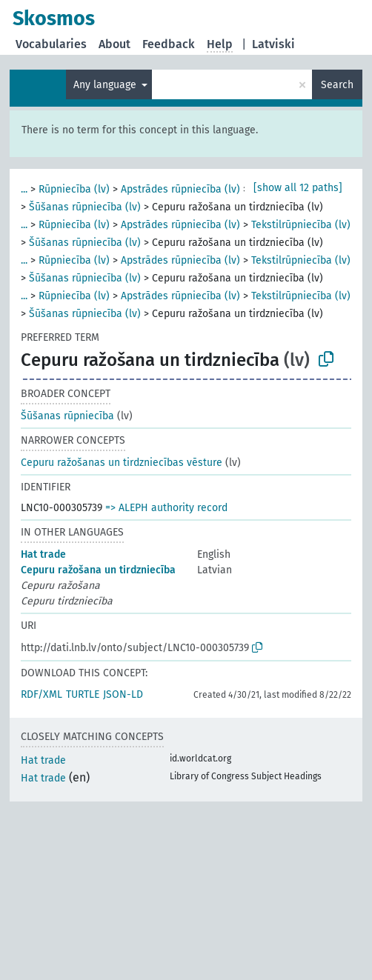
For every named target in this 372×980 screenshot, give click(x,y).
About (114, 44)
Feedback (169, 44)
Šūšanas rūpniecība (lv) (85, 207)
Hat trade (43, 554)
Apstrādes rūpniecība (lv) (180, 189)
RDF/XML (41, 694)
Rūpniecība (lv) (74, 189)
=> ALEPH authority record (166, 508)
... (24, 189)
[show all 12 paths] (298, 188)
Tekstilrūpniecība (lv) (301, 225)
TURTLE (83, 694)
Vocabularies (51, 44)
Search (337, 85)
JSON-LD (123, 694)
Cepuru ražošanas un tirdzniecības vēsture (122, 463)
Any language (106, 85)
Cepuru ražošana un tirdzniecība (98, 570)
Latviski (273, 44)
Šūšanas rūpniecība (67, 416)
